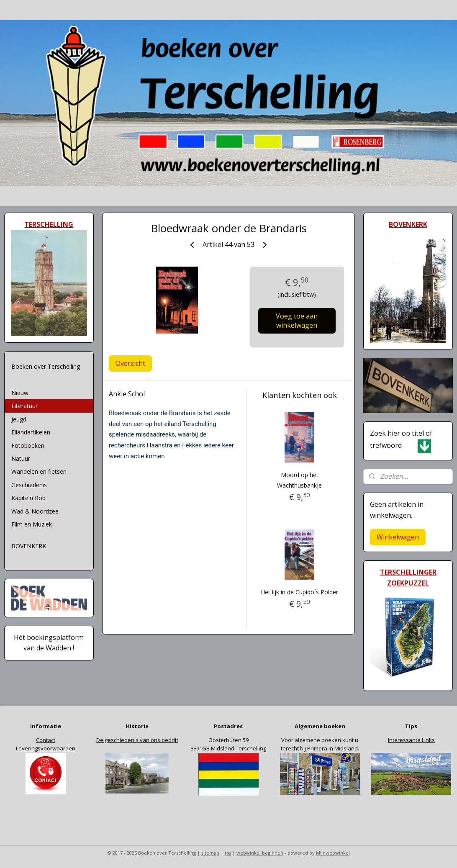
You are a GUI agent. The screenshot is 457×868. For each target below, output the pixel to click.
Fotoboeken (28, 446)
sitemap (210, 853)
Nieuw (20, 393)
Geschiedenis (29, 485)
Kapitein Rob (28, 498)
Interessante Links (411, 740)
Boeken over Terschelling (46, 366)
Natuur (21, 458)
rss (228, 853)
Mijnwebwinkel (333, 853)
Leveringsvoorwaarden (46, 748)
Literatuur (24, 406)
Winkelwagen (398, 537)
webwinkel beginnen (260, 853)
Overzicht (130, 363)
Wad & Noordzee (35, 511)
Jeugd (19, 419)
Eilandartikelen (31, 432)
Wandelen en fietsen (39, 471)
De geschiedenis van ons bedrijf (137, 740)
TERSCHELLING (49, 224)
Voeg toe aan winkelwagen (297, 321)
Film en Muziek (32, 524)
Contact (46, 740)
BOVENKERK (29, 546)
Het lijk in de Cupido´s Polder (299, 592)
